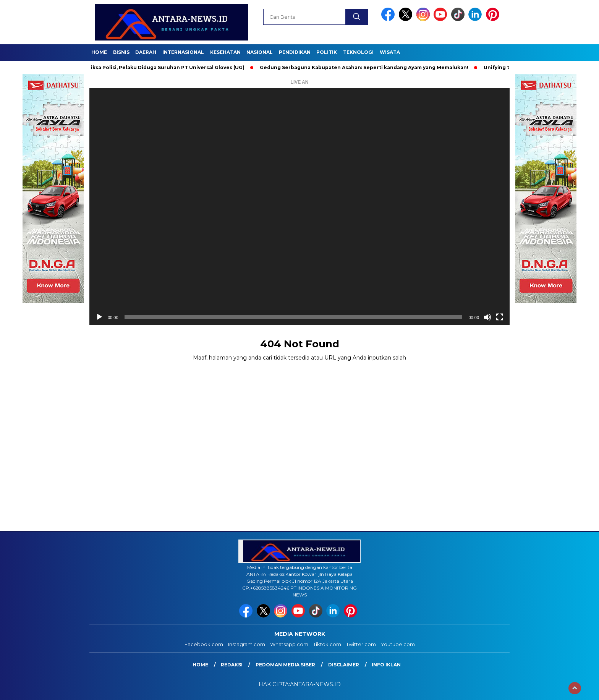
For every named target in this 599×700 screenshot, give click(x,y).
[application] (299, 207)
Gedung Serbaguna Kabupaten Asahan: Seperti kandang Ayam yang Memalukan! (366, 67)
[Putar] (99, 317)
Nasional (260, 52)
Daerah (146, 52)
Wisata (390, 52)
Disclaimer (344, 665)
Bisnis (121, 52)
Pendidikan (295, 52)
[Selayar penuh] (500, 317)
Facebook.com (204, 644)
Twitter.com (361, 644)
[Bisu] (487, 317)
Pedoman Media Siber (285, 665)
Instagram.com (247, 644)
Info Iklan (386, 665)
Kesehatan (225, 52)
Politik (327, 52)
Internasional (183, 52)
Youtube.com (398, 644)
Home (99, 52)
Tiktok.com (327, 644)
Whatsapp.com (289, 644)
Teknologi (358, 52)
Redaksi (232, 665)
